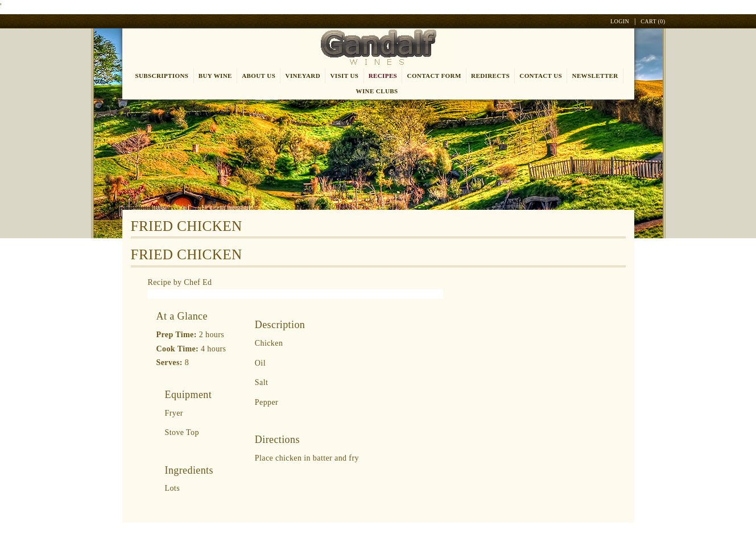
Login (620, 21)
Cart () (653, 21)
